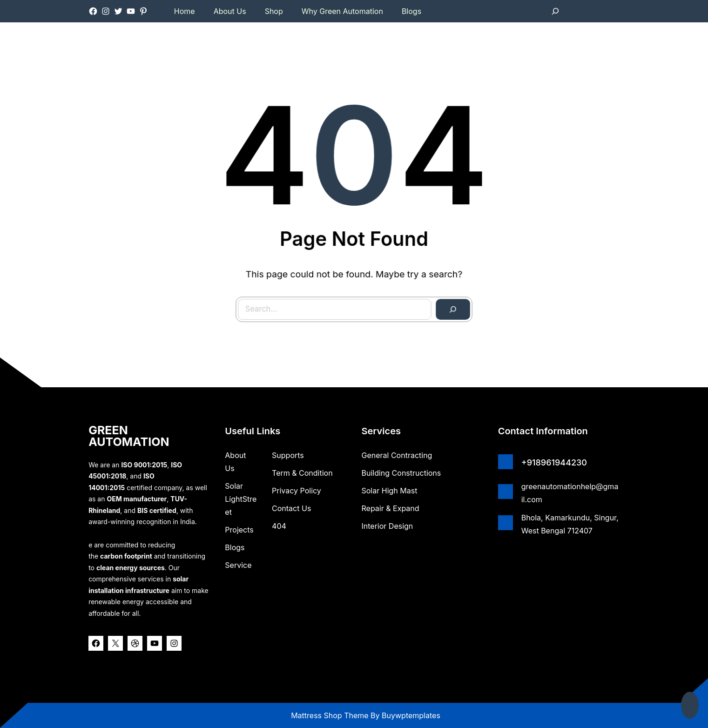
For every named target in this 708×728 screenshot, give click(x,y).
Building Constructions (401, 473)
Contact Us (291, 508)
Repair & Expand (391, 508)
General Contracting (397, 455)
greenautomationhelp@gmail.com (570, 493)
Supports (288, 455)
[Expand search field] (555, 11)
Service (238, 565)
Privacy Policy (297, 491)
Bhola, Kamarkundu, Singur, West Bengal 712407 (570, 524)
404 (279, 526)
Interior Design (388, 526)
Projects (239, 530)
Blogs (235, 547)
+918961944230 (554, 462)
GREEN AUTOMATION (129, 436)
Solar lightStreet (241, 499)
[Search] (445, 301)
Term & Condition (302, 473)
